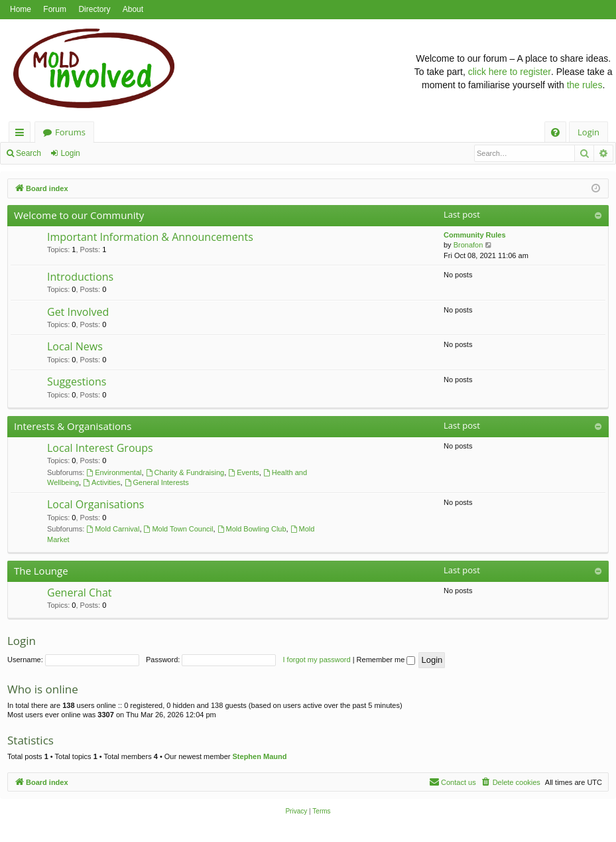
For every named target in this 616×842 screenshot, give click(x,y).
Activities (101, 482)
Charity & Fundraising (185, 472)
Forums (70, 132)
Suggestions (77, 382)
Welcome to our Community (79, 215)
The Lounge (41, 571)
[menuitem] (555, 132)
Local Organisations (95, 504)
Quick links (22, 134)
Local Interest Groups (100, 448)
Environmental (114, 472)
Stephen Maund (260, 756)
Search (29, 153)
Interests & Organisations (73, 426)
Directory (94, 9)
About (133, 9)
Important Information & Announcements (150, 237)
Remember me (386, 660)
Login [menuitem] (588, 132)
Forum (55, 9)
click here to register (510, 72)
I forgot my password (317, 660)
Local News (75, 346)
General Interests (157, 482)
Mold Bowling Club (252, 529)
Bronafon (468, 245)
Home (21, 9)
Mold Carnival (113, 529)
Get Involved (78, 312)
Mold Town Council (179, 529)
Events (243, 472)
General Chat (80, 593)
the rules (585, 85)
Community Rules (475, 235)
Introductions (80, 277)
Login (70, 153)
